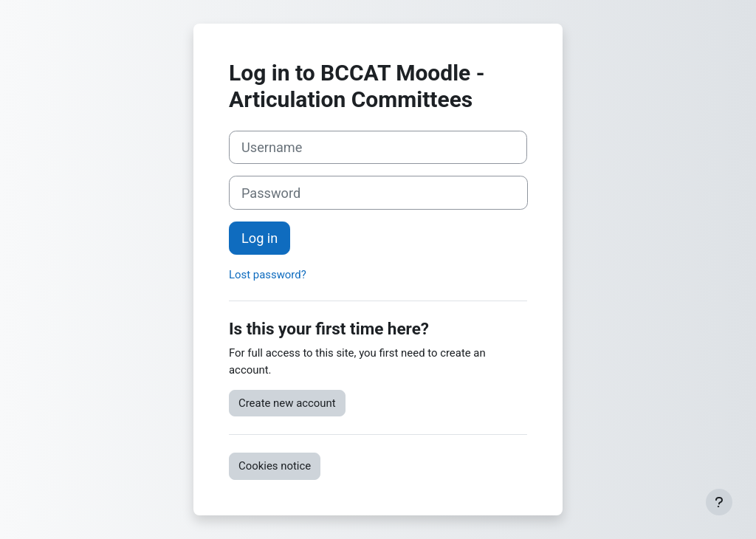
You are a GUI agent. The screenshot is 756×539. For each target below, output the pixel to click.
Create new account (287, 403)
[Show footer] (719, 502)
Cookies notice (275, 466)
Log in (260, 238)
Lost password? (268, 275)
